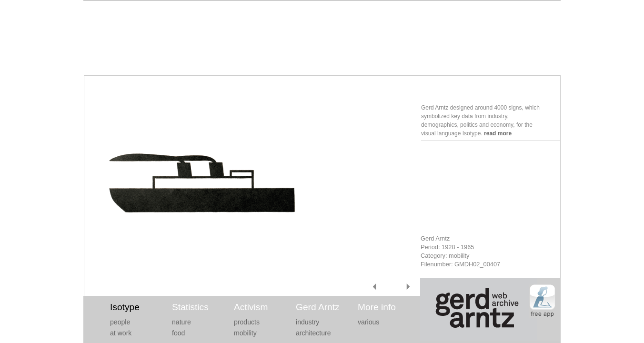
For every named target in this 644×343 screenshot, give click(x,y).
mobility (245, 333)
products (247, 322)
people (120, 322)
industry (307, 322)
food (178, 333)
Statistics (190, 307)
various (368, 322)
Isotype (125, 307)
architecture (313, 333)
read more (498, 133)
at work (121, 333)
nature (181, 322)
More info (377, 307)
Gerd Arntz (318, 307)
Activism (251, 307)
